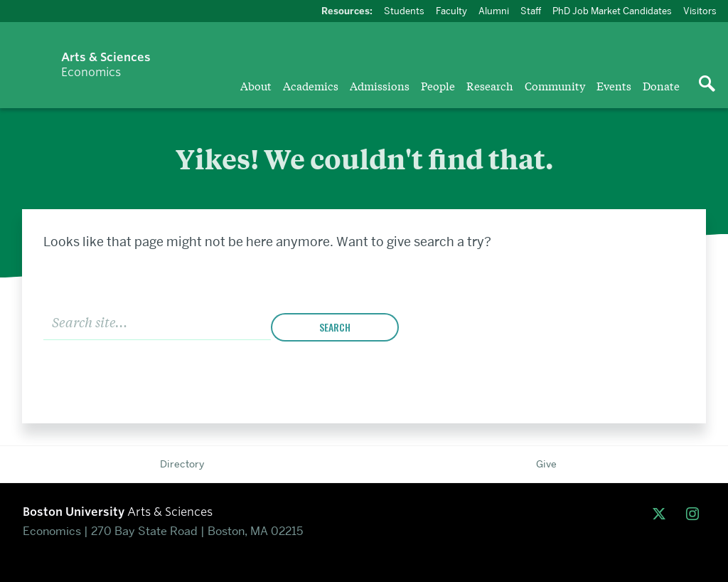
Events (614, 85)
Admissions (380, 85)
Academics (311, 85)
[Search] (157, 321)
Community (555, 85)
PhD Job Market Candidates (612, 11)
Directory (182, 464)
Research (490, 85)
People (438, 85)
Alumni (494, 11)
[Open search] (707, 85)
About (256, 85)
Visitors (700, 11)
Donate (661, 85)
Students (404, 11)
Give (546, 464)
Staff (531, 11)
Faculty (451, 11)
